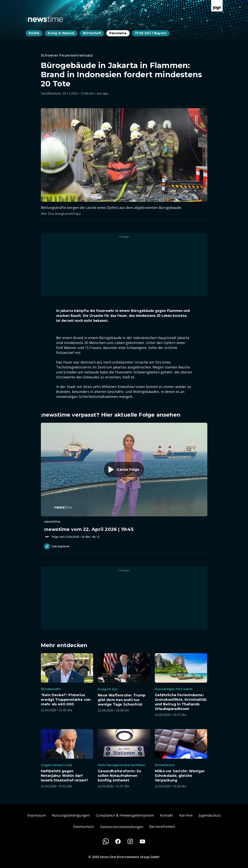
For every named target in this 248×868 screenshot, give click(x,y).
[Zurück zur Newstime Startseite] (44, 19)
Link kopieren (57, 546)
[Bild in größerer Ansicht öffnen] (124, 155)
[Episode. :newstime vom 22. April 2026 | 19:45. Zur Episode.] (124, 481)
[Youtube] (142, 841)
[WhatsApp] (106, 841)
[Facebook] (118, 841)
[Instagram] (130, 841)
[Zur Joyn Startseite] (217, 6)
